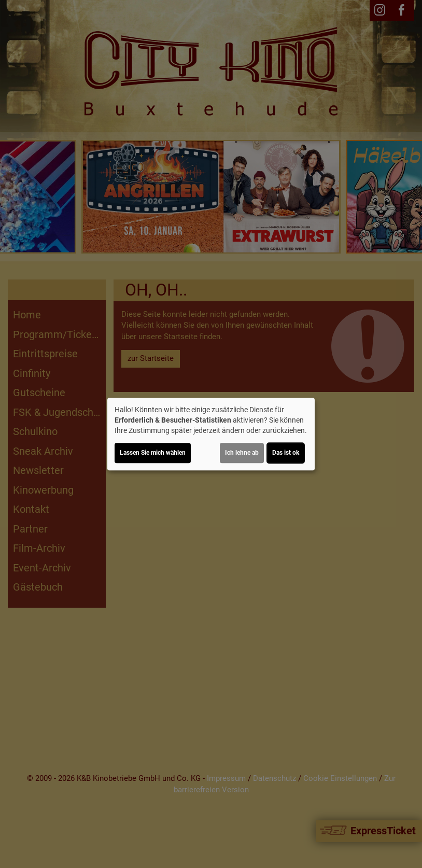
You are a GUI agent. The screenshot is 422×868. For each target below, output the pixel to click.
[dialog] (211, 434)
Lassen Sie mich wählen (153, 453)
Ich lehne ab (242, 453)
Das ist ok (286, 453)
